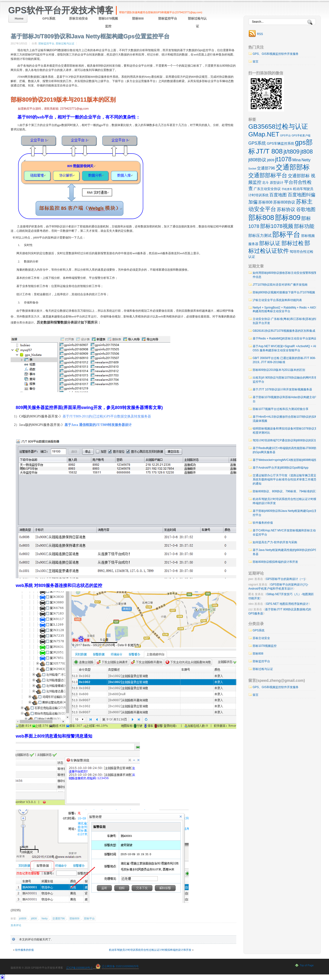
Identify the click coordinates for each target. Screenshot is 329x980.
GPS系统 (49, 18)
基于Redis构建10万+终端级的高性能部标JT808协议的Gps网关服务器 (286, 450)
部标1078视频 (277, 226)
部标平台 (89, 918)
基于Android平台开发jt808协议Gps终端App (281, 468)
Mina (297, 160)
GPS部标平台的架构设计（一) (285, 579)
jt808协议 (257, 160)
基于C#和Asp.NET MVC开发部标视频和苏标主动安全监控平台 (286, 532)
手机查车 (287, 189)
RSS (260, 34)
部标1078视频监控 (108, 22)
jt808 (34, 918)
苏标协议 (286, 209)
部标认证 (270, 243)
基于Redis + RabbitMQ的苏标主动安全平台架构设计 (286, 338)
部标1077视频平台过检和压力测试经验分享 (281, 409)
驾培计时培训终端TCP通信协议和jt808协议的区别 (285, 440)
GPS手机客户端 (301, 135)
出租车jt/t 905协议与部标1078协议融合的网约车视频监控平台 (286, 380)
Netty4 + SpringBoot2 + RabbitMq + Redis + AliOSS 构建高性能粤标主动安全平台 (286, 309)
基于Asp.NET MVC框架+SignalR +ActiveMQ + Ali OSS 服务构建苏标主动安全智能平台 (285, 348)
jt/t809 (23, 918)
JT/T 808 (269, 151)
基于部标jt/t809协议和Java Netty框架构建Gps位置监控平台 (286, 513)
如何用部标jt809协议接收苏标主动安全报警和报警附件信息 (286, 275)
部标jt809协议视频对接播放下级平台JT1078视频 (284, 292)
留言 (256, 62)
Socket (252, 169)
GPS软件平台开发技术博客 (61, 10)
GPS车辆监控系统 (281, 143)
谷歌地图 (306, 209)
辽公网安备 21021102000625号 (120, 966)
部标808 (138, 18)
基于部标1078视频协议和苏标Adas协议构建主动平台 (285, 399)
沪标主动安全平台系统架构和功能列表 (277, 300)
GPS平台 (285, 135)
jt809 (271, 160)
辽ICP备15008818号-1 (79, 968)
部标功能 (304, 226)
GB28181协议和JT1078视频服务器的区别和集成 (284, 331)
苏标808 (265, 202)
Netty (45, 918)
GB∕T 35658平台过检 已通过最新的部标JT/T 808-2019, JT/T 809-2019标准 (284, 360)
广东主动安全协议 (267, 189)
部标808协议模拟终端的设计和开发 (275, 562)
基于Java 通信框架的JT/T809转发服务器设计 (98, 425)
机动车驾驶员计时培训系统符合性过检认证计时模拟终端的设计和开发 (150, 950)
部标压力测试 (260, 236)
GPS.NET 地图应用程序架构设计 (287, 604)
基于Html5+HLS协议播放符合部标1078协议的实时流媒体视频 (285, 419)
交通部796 (59, 918)
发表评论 (16, 925)
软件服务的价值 (25, 950)
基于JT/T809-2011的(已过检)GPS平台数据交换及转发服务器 (107, 416)
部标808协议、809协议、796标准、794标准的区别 (286, 491)
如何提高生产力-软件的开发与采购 (275, 542)
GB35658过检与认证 (278, 127)
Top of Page (307, 965)
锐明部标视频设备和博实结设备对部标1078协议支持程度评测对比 (286, 431)
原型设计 (277, 183)
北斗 (265, 183)
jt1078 (283, 159)
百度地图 (278, 195)
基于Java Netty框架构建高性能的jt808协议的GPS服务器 (286, 552)
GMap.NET (264, 134)
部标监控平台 (168, 18)
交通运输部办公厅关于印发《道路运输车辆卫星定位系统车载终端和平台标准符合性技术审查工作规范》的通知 (286, 479)
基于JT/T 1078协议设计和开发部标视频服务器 (282, 389)
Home (19, 18)
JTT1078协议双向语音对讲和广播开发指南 (280, 285)
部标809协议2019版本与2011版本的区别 (63, 100)
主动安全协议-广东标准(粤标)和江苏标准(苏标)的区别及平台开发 (286, 321)
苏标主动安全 (79, 18)
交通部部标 (293, 167)
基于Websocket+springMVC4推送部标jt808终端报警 (286, 460)
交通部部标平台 (268, 175)
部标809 (74, 918)
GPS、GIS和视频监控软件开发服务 (276, 54)
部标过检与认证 (197, 22)
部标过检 (293, 243)
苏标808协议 (284, 202)
